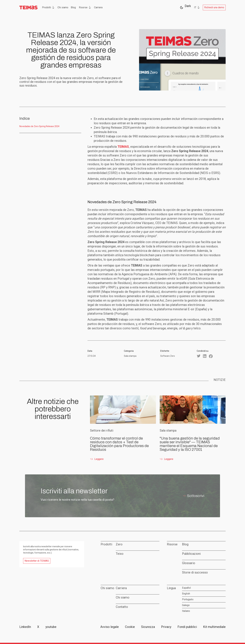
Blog (73, 7)
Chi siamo (63, 7)
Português (188, 599)
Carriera (98, 7)
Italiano (186, 611)
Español (186, 588)
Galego (186, 605)
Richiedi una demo (214, 7)
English (186, 594)
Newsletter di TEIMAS (37, 561)
